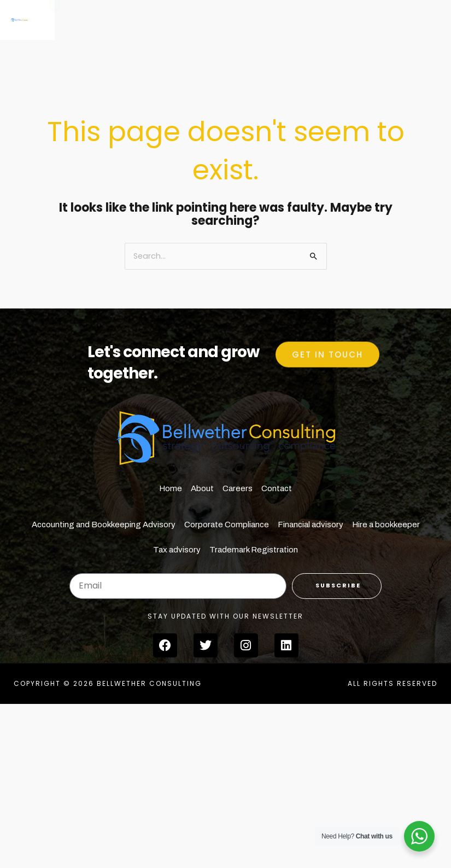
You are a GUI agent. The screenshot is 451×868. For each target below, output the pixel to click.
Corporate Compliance (227, 525)
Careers (238, 488)
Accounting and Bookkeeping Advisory (104, 525)
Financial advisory (311, 525)
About (202, 488)
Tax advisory (177, 550)
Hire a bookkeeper (386, 525)
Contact (277, 488)
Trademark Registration (254, 550)
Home (171, 488)
